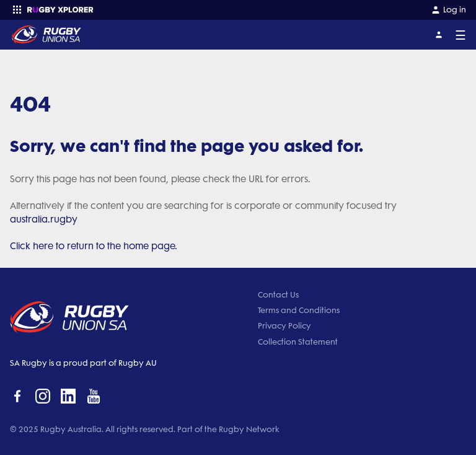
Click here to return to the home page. (94, 246)
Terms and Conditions (299, 310)
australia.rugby (44, 219)
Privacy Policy (284, 326)
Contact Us (278, 295)
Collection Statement (298, 342)
